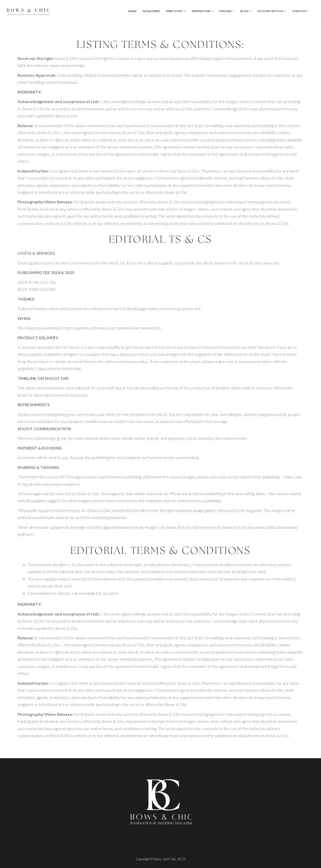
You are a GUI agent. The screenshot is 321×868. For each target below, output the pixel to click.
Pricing (225, 11)
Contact (300, 11)
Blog (245, 11)
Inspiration (201, 11)
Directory (174, 11)
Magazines (151, 11)
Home (132, 11)
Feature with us (270, 11)
